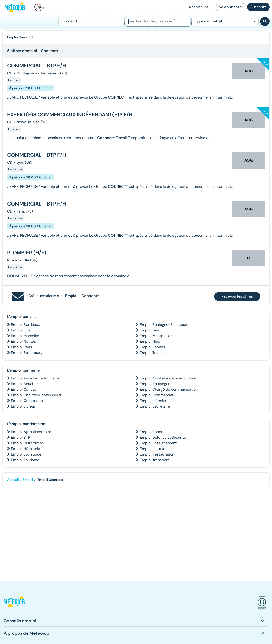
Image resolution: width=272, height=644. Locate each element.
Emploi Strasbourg (27, 353)
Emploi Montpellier (156, 336)
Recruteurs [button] (200, 7)
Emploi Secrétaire (155, 406)
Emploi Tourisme (25, 460)
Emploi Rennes (152, 347)
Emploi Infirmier (153, 401)
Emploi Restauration (157, 454)
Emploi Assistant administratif (37, 378)
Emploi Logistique (26, 454)
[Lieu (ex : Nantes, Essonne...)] (158, 21)
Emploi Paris (21, 347)
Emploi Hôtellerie (26, 449)
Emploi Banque (153, 432)
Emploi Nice (150, 341)
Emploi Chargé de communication (169, 389)
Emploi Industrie (154, 449)
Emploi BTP (21, 437)
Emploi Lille (21, 330)
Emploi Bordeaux (25, 325)
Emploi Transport (154, 460)
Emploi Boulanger (155, 384)
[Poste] (91, 21)
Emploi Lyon (150, 330)
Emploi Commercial (156, 395)
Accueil (13, 480)
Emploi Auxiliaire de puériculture (168, 378)
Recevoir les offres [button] (237, 296)
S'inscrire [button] (258, 7)
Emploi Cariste (23, 389)
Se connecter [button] (231, 7)
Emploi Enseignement (158, 443)
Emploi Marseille (25, 336)
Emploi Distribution (27, 443)
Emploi (28, 480)
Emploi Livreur (23, 406)
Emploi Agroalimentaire (31, 432)
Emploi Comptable (27, 401)
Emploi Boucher (24, 384)
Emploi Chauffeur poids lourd (36, 395)
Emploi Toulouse (154, 353)
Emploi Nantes (23, 341)
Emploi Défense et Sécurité (163, 437)
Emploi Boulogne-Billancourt (164, 325)
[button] (14, 603)
